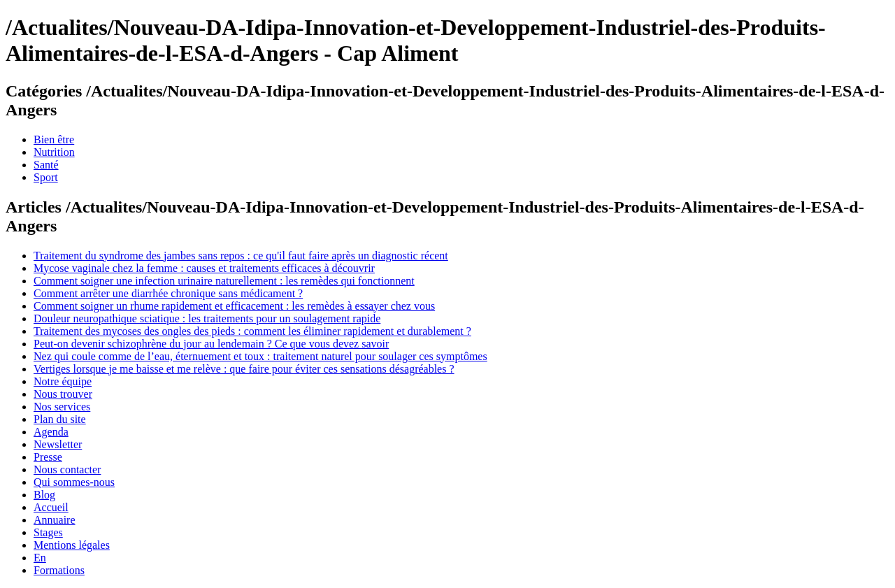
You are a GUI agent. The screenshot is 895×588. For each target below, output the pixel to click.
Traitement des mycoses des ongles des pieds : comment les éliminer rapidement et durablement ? (252, 331)
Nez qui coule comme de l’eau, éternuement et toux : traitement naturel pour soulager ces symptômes (260, 356)
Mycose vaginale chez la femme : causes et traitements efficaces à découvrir (204, 268)
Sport (46, 177)
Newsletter (58, 444)
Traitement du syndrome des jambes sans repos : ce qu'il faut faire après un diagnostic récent (241, 256)
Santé (46, 165)
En (40, 558)
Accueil (51, 507)
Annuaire (55, 520)
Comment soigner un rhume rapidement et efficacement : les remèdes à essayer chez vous (234, 306)
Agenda (51, 432)
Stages (48, 532)
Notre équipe (63, 381)
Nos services (62, 407)
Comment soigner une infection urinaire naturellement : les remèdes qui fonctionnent (224, 281)
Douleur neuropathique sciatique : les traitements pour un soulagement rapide (207, 318)
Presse (48, 457)
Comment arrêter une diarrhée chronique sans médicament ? (168, 293)
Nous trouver (63, 394)
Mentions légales (72, 545)
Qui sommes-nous (74, 482)
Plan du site (60, 419)
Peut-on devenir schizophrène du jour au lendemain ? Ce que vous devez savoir (211, 344)
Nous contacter (67, 469)
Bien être (54, 139)
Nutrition (54, 152)
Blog (44, 495)
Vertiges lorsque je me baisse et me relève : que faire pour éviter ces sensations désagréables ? (244, 369)
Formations (59, 570)
